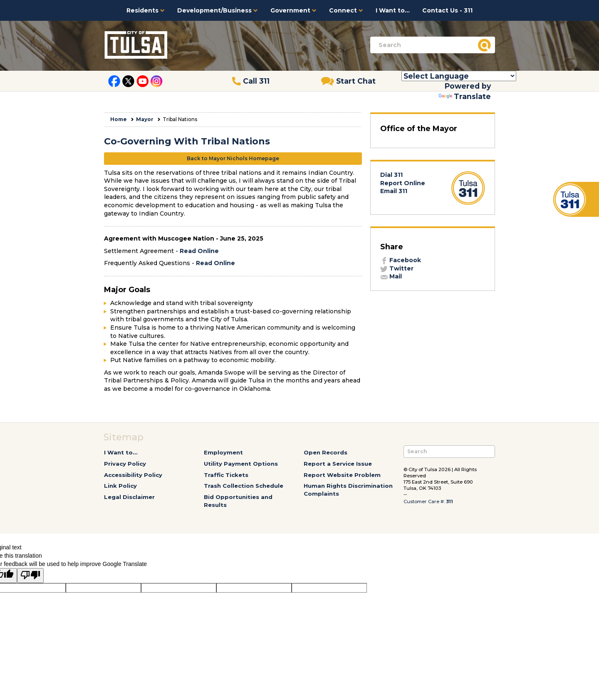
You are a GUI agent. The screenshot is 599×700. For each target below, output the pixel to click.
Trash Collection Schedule (244, 486)
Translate (465, 96)
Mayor (145, 119)
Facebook (401, 260)
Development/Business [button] (218, 10)
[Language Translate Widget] (459, 76)
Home (119, 119)
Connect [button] (346, 10)
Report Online (403, 183)
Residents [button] (146, 10)
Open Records (325, 452)
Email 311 (394, 191)
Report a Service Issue (338, 464)
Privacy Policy (125, 464)
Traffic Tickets (226, 475)
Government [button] (293, 10)
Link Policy (120, 486)
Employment (223, 452)
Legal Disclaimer (129, 497)
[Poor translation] (30, 576)
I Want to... (393, 10)
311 (449, 501)
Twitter (397, 268)
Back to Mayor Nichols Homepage (233, 158)
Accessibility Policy (133, 475)
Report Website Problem (342, 475)
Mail (391, 276)
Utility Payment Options (241, 464)
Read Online (199, 251)
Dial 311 (391, 175)
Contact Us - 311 (447, 10)
